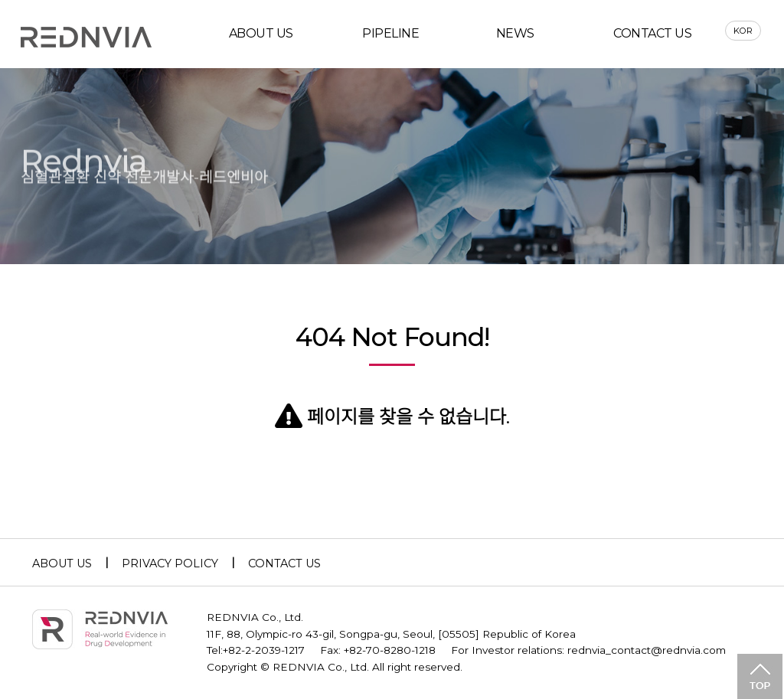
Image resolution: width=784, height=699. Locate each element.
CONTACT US (652, 33)
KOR (743, 31)
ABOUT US (261, 33)
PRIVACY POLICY (170, 563)
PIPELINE (390, 33)
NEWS (515, 33)
